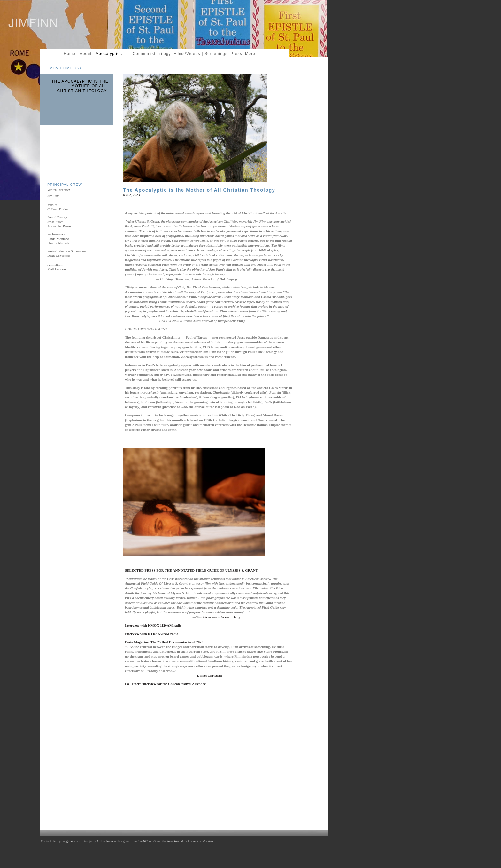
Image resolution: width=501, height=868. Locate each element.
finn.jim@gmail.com (66, 841)
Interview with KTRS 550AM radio (152, 634)
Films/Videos (188, 54)
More (251, 54)
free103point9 (147, 841)
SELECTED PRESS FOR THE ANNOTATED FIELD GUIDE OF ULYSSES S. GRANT (193, 570)
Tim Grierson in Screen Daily (219, 617)
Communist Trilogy (152, 54)
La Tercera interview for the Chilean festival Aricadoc (165, 684)
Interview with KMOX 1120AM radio (153, 625)
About (86, 54)
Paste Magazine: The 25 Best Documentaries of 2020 (164, 642)
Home (71, 54)
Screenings (216, 54)
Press (236, 54)
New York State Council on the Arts (190, 841)
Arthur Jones (105, 841)
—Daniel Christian (208, 675)
